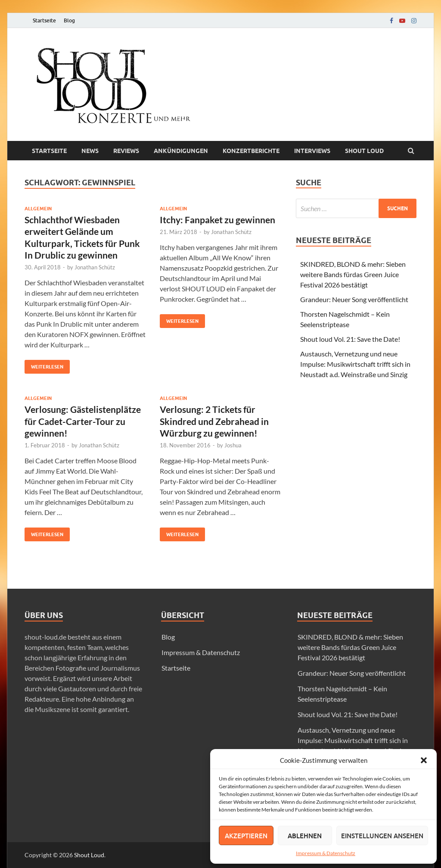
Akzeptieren (246, 836)
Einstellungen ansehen (382, 836)
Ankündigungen (181, 151)
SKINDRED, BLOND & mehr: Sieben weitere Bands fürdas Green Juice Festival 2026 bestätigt (353, 274)
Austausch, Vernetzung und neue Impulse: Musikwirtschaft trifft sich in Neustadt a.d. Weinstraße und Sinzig (355, 364)
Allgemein (38, 209)
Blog (69, 20)
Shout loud (364, 151)
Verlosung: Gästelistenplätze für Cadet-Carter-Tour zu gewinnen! (83, 421)
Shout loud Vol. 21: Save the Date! (350, 339)
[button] (424, 760)
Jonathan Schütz (95, 267)
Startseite (44, 20)
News (90, 151)
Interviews (312, 151)
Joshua (233, 445)
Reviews (126, 151)
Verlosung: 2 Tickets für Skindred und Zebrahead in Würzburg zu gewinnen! (214, 421)
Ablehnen (305, 836)
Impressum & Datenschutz (326, 853)
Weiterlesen (44, 365)
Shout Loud (89, 855)
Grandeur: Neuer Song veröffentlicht (354, 299)
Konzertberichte (251, 151)
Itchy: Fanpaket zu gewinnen (217, 220)
